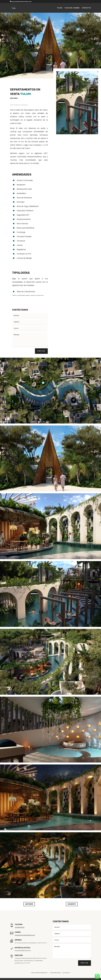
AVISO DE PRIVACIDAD (55, 973)
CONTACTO (86, 8)
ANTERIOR (29, 904)
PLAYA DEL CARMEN (72, 8)
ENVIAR (41, 351)
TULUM (60, 8)
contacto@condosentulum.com (25, 935)
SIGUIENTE (72, 904)
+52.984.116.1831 (20, 927)
